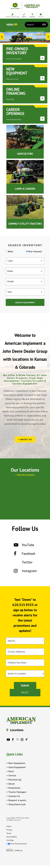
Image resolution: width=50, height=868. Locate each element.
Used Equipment (16, 767)
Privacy (9, 830)
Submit (25, 685)
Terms (9, 833)
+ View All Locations (25, 475)
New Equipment (16, 763)
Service (11, 775)
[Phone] (25, 663)
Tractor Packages (16, 792)
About (11, 784)
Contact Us (13, 796)
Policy (9, 826)
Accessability (12, 837)
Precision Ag (14, 780)
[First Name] (25, 641)
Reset (25, 692)
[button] (2, 36)
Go (44, 25)
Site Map (10, 840)
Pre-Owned (35, 252)
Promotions (13, 788)
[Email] (25, 652)
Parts (10, 771)
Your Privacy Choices (17, 844)
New (11, 252)
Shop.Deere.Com (16, 804)
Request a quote (16, 800)
